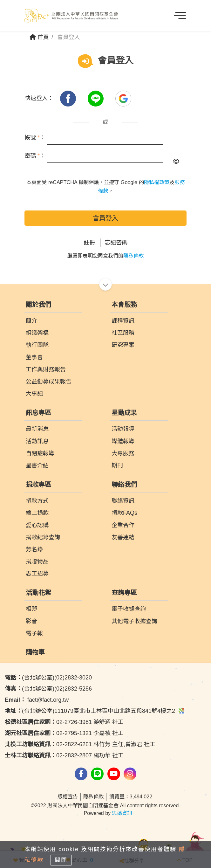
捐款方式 (37, 501)
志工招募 (37, 574)
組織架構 (37, 333)
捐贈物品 (37, 561)
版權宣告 (68, 797)
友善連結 (123, 537)
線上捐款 (37, 513)
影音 (31, 621)
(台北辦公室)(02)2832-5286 (48, 689)
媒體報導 (123, 441)
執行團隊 (37, 345)
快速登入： (39, 98)
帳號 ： (35, 138)
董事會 (34, 357)
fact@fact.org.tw (37, 700)
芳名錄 (34, 549)
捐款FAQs (124, 513)
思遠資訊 (122, 813)
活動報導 (123, 429)
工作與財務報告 (46, 369)
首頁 (39, 37)
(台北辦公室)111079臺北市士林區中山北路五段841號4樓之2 (95, 711)
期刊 (117, 465)
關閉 (61, 860)
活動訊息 (37, 441)
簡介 (31, 321)
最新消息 (37, 429)
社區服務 (123, 333)
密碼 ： (35, 156)
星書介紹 (37, 465)
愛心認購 (37, 525)
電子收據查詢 (129, 609)
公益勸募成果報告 (49, 382)
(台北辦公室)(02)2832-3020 (48, 678)
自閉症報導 (40, 453)
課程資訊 (123, 321)
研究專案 (123, 345)
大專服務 (123, 453)
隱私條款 (133, 256)
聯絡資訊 (123, 501)
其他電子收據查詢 (134, 621)
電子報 (34, 633)
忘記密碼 (116, 243)
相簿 (31, 609)
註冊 (89, 243)
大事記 (34, 394)
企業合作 (123, 525)
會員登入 (105, 218)
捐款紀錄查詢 (43, 537)
